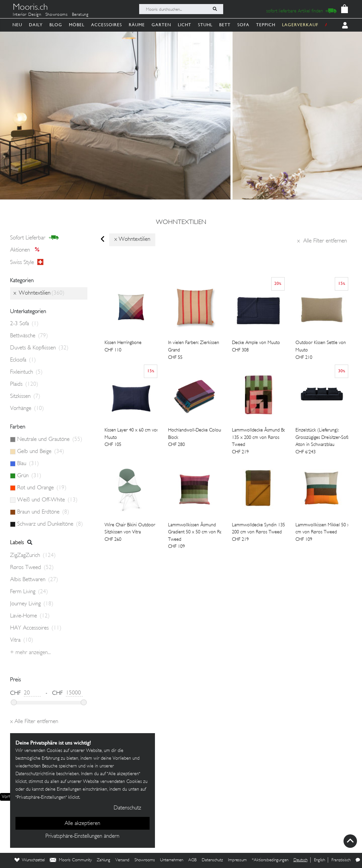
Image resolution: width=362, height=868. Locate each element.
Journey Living (32, 604)
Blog (56, 25)
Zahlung (104, 860)
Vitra (22, 640)
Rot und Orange (42, 488)
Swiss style (27, 262)
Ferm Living (29, 592)
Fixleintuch (26, 372)
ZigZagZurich (33, 556)
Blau (28, 464)
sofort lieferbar (34, 238)
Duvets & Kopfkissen (39, 348)
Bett (225, 25)
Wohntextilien (181, 223)
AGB (192, 860)
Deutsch (300, 860)
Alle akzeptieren (82, 824)
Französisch (341, 860)
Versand (122, 860)
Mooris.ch (30, 8)
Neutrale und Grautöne (50, 440)
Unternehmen (172, 860)
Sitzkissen (25, 397)
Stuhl (205, 25)
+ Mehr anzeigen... (30, 653)
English (319, 860)
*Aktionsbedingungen (270, 860)
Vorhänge (27, 409)
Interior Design (27, 15)
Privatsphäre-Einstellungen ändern (82, 836)
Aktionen (27, 250)
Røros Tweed (32, 568)
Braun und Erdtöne (43, 512)
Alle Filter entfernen (322, 241)
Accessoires (107, 25)
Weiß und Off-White (47, 500)
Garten (161, 25)
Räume (137, 25)
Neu (17, 25)
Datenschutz (212, 860)
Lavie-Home (30, 616)
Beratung (80, 15)
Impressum (237, 860)
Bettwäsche (29, 336)
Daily (36, 25)
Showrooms (57, 15)
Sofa (243, 25)
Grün (29, 476)
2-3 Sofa (24, 324)
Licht (185, 25)
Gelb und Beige (41, 452)
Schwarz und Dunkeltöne (50, 524)
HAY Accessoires (36, 628)
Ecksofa (23, 360)
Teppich (266, 25)
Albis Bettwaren (34, 580)
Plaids (24, 384)
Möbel (77, 25)
